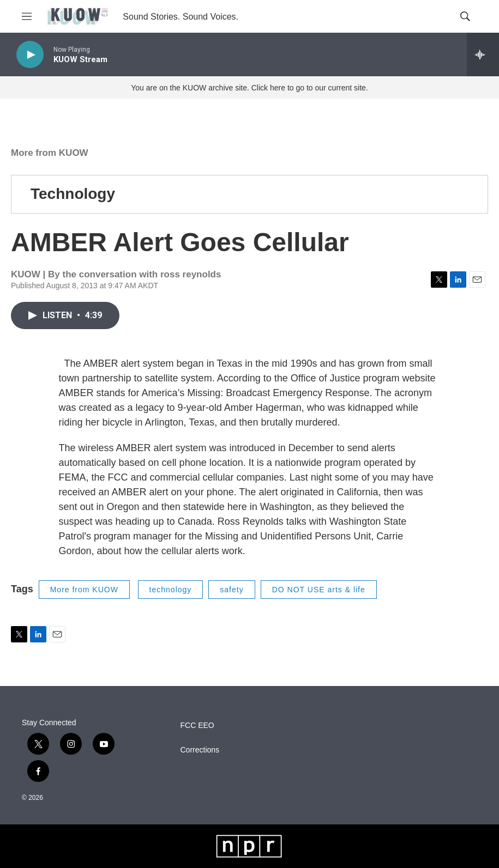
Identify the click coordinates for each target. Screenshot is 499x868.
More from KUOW (50, 153)
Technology (73, 194)
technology (171, 590)
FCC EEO (197, 726)
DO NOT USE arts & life (319, 590)
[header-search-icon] (465, 16)
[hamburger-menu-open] (27, 16)
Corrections (200, 750)
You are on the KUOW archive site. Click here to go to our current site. (249, 88)
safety (232, 590)
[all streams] (483, 54)
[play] (30, 55)
